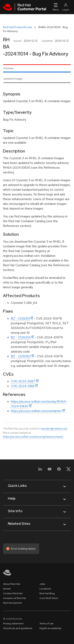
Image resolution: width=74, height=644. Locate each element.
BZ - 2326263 (21, 356)
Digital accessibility (50, 628)
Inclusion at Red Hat (15, 598)
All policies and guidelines (18, 628)
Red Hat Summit (12, 603)
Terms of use (46, 624)
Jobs (42, 584)
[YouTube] (50, 470)
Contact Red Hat (13, 593)
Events (7, 589)
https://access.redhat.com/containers (36, 411)
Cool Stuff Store (49, 598)
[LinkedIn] (40, 470)
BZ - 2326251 (20, 318)
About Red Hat (12, 584)
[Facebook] (59, 470)
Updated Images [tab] (13, 79)
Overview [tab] (8, 68)
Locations (45, 589)
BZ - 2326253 (21, 337)
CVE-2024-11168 (23, 386)
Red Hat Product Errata (17, 27)
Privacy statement (13, 624)
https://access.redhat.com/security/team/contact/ (33, 437)
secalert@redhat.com (54, 429)
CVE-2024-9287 (23, 381)
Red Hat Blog (47, 593)
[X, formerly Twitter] (68, 470)
